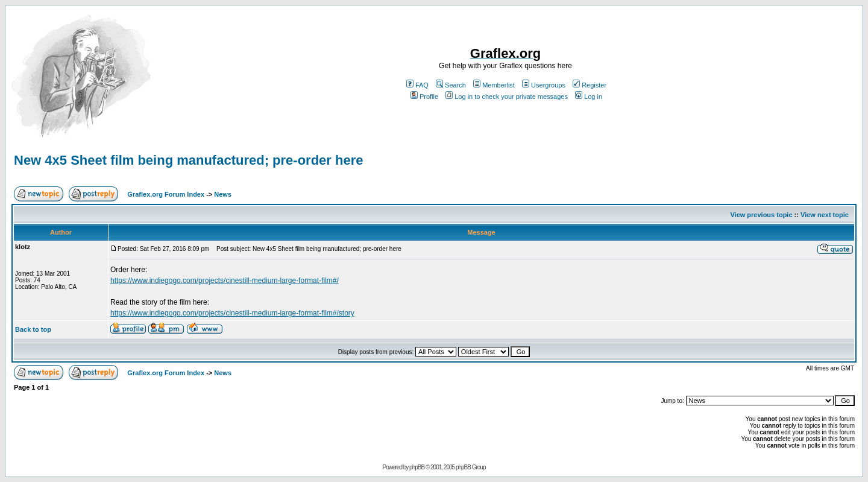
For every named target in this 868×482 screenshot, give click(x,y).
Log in (589, 97)
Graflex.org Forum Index (166, 194)
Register (590, 85)
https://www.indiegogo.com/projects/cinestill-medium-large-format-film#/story (232, 313)
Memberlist (494, 85)
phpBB (417, 467)
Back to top (33, 329)
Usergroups (544, 85)
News (223, 194)
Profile (424, 97)
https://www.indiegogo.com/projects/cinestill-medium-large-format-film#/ (225, 281)
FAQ (417, 85)
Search (451, 85)
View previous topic (761, 215)
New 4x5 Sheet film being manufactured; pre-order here (188, 160)
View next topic (825, 215)
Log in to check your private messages (507, 97)
